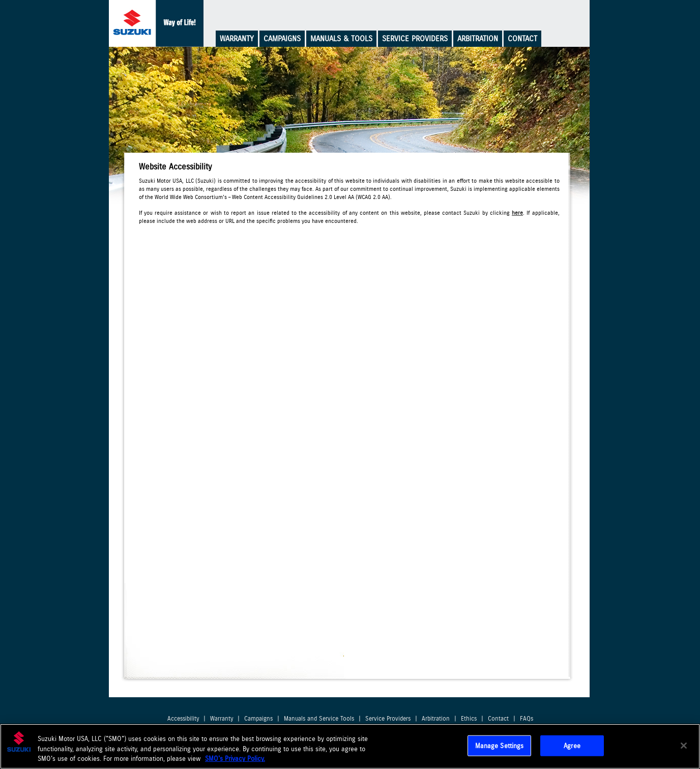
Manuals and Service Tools (319, 719)
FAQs (527, 719)
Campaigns (282, 39)
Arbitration (478, 39)
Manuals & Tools (341, 39)
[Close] (684, 746)
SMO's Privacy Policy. (235, 759)
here (517, 213)
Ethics (469, 719)
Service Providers (415, 39)
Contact (522, 39)
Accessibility (183, 719)
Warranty (237, 39)
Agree (572, 745)
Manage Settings (500, 745)
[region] (350, 746)
